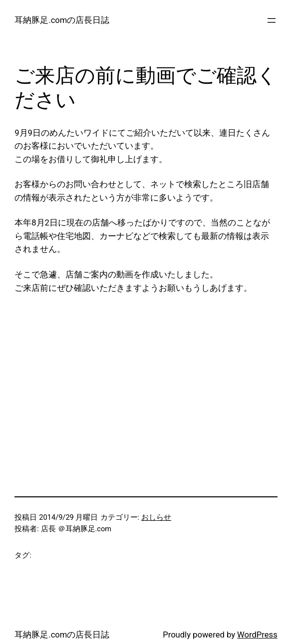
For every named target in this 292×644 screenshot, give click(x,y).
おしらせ (156, 517)
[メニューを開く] (272, 20)
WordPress (257, 635)
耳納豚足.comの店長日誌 (62, 20)
